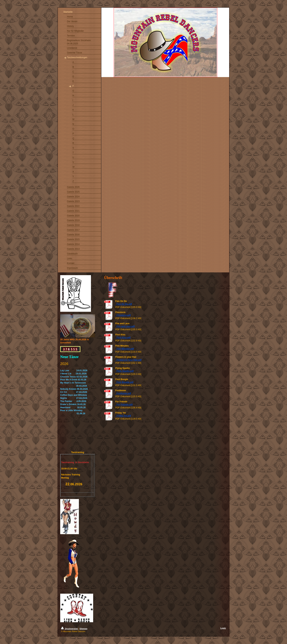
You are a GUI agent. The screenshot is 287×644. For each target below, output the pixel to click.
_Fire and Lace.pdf (125, 326)
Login (223, 628)
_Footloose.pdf (123, 393)
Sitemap (83, 629)
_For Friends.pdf (124, 405)
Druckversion (70, 629)
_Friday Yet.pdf (123, 416)
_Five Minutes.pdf (125, 349)
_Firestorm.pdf (123, 315)
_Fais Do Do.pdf (124, 304)
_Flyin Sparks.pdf (124, 371)
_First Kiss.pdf (123, 338)
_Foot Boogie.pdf (124, 382)
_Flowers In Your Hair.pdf (128, 360)
